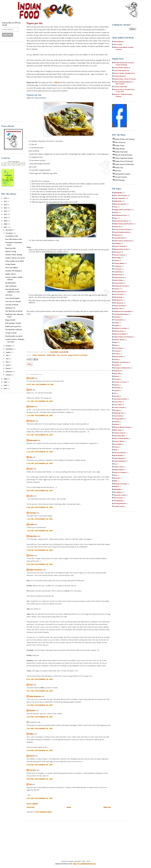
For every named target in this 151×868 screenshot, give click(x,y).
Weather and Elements (121, 362)
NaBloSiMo (118, 489)
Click (116, 207)
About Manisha (119, 42)
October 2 (117, 289)
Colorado (117, 317)
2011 (6, 214)
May (7, 362)
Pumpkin (117, 410)
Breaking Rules (10, 283)
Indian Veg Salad (119, 306)
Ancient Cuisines (121, 177)
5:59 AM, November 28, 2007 (40, 463)
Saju (31, 457)
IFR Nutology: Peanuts (13, 323)
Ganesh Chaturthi (120, 246)
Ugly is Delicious (11, 286)
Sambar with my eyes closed (15, 258)
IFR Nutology (120, 180)
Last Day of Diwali (12, 305)
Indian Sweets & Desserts (124, 161)
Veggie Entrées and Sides (78, 355)
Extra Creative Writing (121, 438)
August (8, 352)
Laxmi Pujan (118, 402)
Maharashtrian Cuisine (121, 249)
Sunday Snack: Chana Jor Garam (125, 79)
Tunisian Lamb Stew (120, 87)
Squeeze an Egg (11, 251)
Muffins (116, 486)
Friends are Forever (120, 382)
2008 (6, 224)
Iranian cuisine (119, 467)
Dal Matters (118, 243)
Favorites (117, 379)
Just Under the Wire (120, 399)
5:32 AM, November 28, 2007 (40, 452)
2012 (6, 211)
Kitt (30, 390)
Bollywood (117, 371)
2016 (6, 198)
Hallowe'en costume (120, 328)
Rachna (32, 407)
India (115, 218)
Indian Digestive (119, 458)
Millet (116, 481)
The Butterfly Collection (14, 330)
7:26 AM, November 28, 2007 (40, 531)
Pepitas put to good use (13, 326)
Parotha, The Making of (13, 271)
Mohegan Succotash (121, 484)
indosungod (33, 440)
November (9, 233)
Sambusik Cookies (120, 495)
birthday (117, 365)
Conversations (119, 320)
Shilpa (31, 734)
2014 (6, 205)
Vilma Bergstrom (35, 696)
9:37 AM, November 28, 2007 (40, 691)
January (9, 375)
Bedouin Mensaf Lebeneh (122, 427)
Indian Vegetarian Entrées (124, 158)
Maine (116, 342)
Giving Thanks (10, 264)
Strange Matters (119, 419)
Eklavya (116, 376)
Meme (116, 345)
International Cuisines (123, 174)
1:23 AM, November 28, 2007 (40, 415)
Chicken (117, 260)
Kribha (32, 524)
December (9, 230)
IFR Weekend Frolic (120, 215)
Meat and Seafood (120, 204)
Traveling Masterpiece (121, 314)
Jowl (115, 475)
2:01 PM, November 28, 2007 (40, 717)
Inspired (117, 390)
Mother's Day (118, 309)
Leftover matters (119, 340)
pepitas (116, 424)
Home (69, 807)
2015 (6, 201)
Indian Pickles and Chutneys (125, 139)
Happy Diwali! (10, 320)
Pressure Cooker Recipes (122, 229)
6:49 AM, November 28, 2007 (40, 507)
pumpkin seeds (119, 506)
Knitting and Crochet (121, 286)
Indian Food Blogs (120, 334)
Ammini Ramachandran (122, 232)
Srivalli (32, 378)
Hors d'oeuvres (120, 142)
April (8, 365)
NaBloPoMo (51, 355)
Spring (116, 359)
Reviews (118, 171)
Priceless (117, 354)
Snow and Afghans (12, 268)
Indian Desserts (119, 278)
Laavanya (32, 770)
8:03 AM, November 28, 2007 (40, 564)
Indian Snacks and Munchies (123, 224)
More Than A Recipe (120, 195)
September (10, 349)
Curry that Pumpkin (12, 298)
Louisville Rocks (119, 238)
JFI (115, 393)
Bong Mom (33, 536)
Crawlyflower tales (12, 236)
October (9, 346)
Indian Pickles (119, 280)
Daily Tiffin (117, 374)
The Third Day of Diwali (14, 311)
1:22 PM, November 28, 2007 (40, 705)
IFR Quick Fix (118, 300)
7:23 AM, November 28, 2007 (40, 519)
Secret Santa (118, 416)
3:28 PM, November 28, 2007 (40, 765)
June (8, 359)
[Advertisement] (11, 81)
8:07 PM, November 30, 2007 (40, 798)
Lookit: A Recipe (119, 407)
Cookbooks (118, 266)
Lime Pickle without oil (121, 70)
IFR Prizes (117, 388)
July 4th (116, 396)
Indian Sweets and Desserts (123, 241)
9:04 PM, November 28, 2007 (40, 779)
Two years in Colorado (13, 301)
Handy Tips (119, 168)
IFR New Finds (119, 331)
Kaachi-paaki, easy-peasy (14, 336)
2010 (6, 217)
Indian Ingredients (120, 461)
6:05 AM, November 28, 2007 (40, 491)
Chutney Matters (119, 263)
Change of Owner (120, 433)
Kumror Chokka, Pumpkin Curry (124, 73)
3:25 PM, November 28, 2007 (40, 750)
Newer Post (31, 807)
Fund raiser (118, 269)
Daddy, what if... (11, 274)
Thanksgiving (118, 501)
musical (32, 756)
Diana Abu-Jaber (119, 436)
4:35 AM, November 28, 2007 (40, 435)
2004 (6, 385)
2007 (6, 227)
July (7, 355)
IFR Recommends (120, 453)
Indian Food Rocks (36, 570)
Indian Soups (120, 146)
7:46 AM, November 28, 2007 (40, 550)
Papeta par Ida (10, 248)
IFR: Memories (119, 303)
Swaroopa (32, 513)
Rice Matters (118, 492)
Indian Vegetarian (39, 355)
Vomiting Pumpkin (120, 503)
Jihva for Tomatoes (120, 472)
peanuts (117, 422)
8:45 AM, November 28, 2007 (40, 679)
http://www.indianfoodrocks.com (84, 864)
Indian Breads (120, 149)
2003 (6, 389)
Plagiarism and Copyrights (123, 311)
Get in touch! (118, 44)
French (116, 447)
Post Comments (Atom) (44, 812)
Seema (31, 555)
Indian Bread (118, 275)
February (9, 372)
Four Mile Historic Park (13, 239)
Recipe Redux (118, 357)
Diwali (116, 212)
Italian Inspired (119, 470)
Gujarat (116, 385)
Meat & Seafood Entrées (124, 155)
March (8, 368)
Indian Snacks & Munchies (125, 164)
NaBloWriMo (118, 193)
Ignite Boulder (119, 455)
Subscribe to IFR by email (11, 24)
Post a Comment (32, 804)
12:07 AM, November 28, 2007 (40, 384)
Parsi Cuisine (62, 355)
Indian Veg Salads (121, 152)
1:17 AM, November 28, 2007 (40, 401)
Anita (31, 469)
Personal (117, 351)
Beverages (117, 258)
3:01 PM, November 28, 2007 (40, 728)
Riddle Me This (119, 413)
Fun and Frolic (119, 294)
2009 (6, 221)
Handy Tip (117, 227)
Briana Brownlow (120, 292)
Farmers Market (119, 441)
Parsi (57, 82)
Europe (116, 323)
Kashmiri (117, 478)
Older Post (107, 807)
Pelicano (32, 421)
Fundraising (118, 272)
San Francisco (119, 498)
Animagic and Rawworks (122, 368)
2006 (6, 379)
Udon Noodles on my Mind (14, 261)
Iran (115, 464)
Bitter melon (118, 430)
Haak (116, 450)
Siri (30, 784)
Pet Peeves (118, 252)
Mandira (32, 710)
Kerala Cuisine (119, 283)
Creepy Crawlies (11, 333)
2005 (6, 382)
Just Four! (9, 295)
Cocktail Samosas (120, 76)
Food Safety (118, 444)
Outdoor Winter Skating (14, 255)
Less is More (118, 405)
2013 (6, 208)
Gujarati (116, 326)
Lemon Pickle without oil (122, 68)
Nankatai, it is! (10, 308)
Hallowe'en (117, 235)
